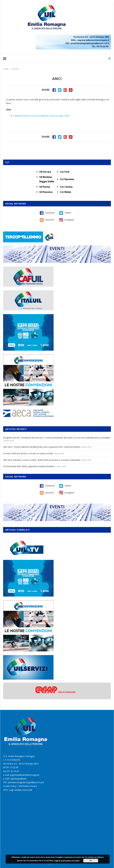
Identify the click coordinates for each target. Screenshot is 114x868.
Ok (91, 861)
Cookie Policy (10, 786)
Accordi (15, 69)
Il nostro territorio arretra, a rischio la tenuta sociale (28, 453)
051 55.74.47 (13, 771)
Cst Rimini (65, 192)
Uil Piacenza (46, 192)
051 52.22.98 (12, 767)
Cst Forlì (65, 172)
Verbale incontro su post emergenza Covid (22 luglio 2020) (42, 116)
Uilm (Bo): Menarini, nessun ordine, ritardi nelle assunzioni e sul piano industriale (42, 460)
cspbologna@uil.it (18, 779)
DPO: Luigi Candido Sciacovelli (18, 790)
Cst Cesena (66, 187)
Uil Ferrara (45, 172)
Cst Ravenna (67, 179)
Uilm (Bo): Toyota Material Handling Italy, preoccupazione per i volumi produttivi (42, 447)
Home (6, 69)
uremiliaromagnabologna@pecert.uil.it (26, 782)
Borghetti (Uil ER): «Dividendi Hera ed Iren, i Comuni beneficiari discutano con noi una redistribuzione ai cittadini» (57, 438)
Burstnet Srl (61, 864)
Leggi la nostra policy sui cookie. (67, 861)
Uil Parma (45, 187)
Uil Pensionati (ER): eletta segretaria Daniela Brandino (29, 466)
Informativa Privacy (28, 786)
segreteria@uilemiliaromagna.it (24, 775)
